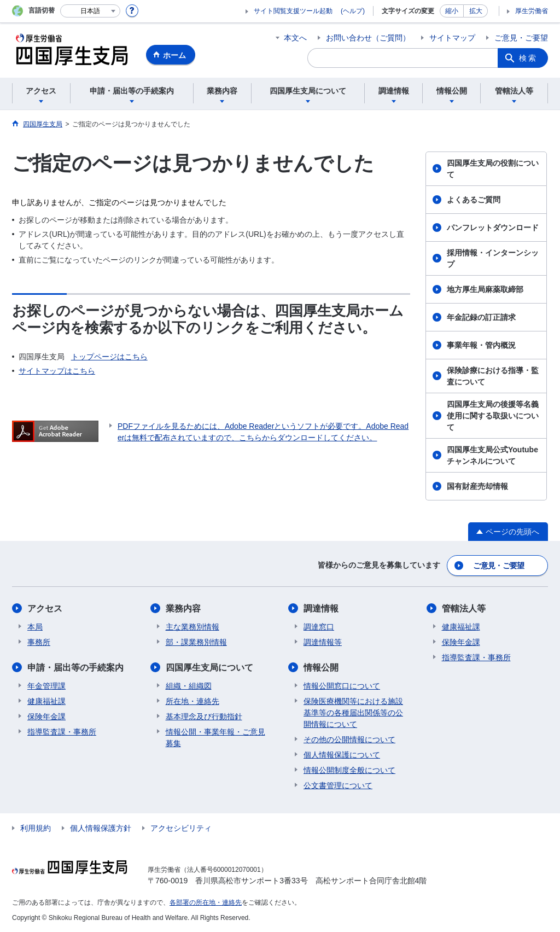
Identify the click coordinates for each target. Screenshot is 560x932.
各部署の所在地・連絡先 (206, 902)
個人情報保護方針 (101, 828)
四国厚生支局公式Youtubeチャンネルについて (492, 455)
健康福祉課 (46, 701)
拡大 (476, 11)
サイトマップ (452, 38)
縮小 (452, 11)
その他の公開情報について (349, 739)
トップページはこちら (109, 357)
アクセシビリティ (181, 828)
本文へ (295, 38)
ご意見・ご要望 (521, 38)
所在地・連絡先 (192, 701)
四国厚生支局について (209, 668)
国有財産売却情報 (477, 486)
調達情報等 (323, 642)
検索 (528, 58)
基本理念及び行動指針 (204, 717)
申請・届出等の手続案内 (75, 668)
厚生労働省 (532, 11)
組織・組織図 (189, 686)
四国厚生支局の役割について (493, 169)
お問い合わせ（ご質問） (368, 38)
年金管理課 (46, 686)
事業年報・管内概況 (481, 345)
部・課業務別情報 (196, 642)
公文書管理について (338, 785)
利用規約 (36, 828)
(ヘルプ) (353, 11)
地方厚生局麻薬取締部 (485, 289)
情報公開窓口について (342, 686)
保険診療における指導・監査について (493, 376)
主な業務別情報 (192, 627)
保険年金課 (46, 717)
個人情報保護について (342, 755)
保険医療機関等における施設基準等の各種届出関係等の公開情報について (353, 713)
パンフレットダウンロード (493, 228)
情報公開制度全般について (349, 770)
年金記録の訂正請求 (481, 317)
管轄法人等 (464, 608)
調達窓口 (319, 627)
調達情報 (321, 608)
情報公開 (321, 668)
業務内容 (183, 608)
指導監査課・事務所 (62, 732)
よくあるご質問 (474, 200)
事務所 (39, 642)
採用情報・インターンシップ (493, 258)
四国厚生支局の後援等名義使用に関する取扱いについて (493, 416)
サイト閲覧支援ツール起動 (293, 11)
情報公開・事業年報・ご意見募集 (215, 738)
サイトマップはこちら (57, 371)
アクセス (45, 608)
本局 (35, 627)
